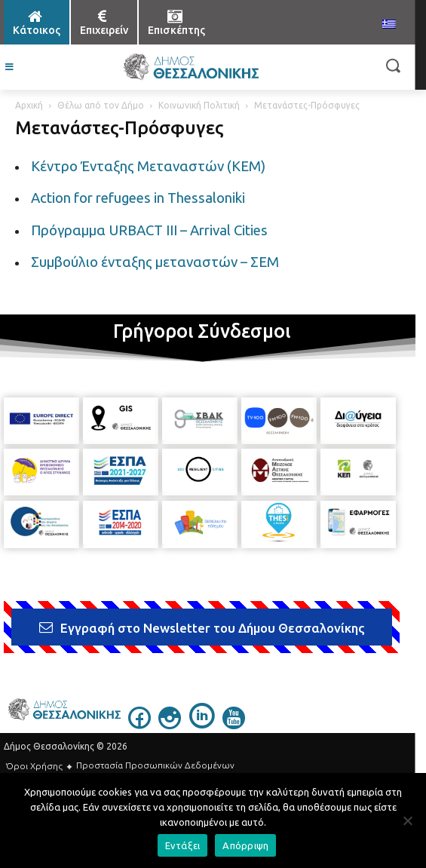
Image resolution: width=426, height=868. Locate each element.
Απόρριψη (245, 845)
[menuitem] (389, 25)
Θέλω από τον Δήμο (101, 105)
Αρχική (29, 105)
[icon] (139, 725)
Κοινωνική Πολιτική (199, 105)
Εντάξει (183, 845)
